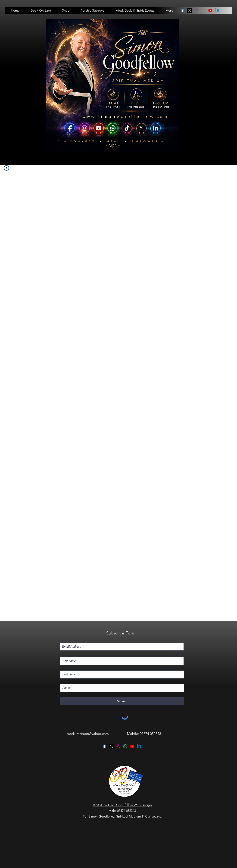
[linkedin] (203, 10)
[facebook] (183, 10)
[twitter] (190, 10)
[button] (222, 9)
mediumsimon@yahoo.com (88, 734)
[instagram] (196, 10)
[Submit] (122, 701)
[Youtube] (210, 10)
